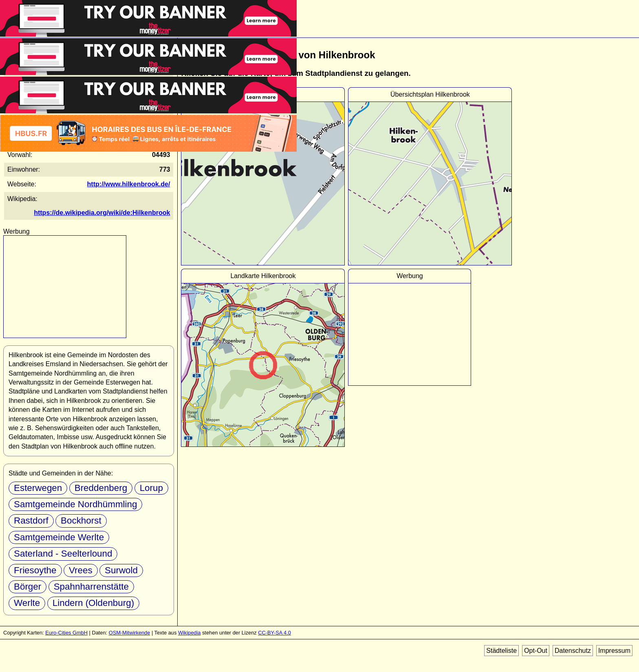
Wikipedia (189, 633)
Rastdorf (31, 521)
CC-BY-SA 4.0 (274, 633)
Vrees (81, 570)
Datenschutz (573, 651)
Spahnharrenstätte (91, 587)
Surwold (121, 570)
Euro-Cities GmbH (66, 633)
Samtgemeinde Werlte (59, 537)
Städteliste (501, 651)
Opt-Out (536, 651)
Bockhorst (81, 521)
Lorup (151, 488)
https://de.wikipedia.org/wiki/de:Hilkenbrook (102, 213)
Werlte (27, 603)
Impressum (614, 651)
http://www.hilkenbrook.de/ (129, 184)
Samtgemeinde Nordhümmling (75, 504)
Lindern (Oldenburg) (93, 603)
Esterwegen (38, 488)
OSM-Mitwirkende (130, 633)
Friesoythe (35, 570)
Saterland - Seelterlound (63, 554)
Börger (28, 587)
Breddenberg (101, 488)
